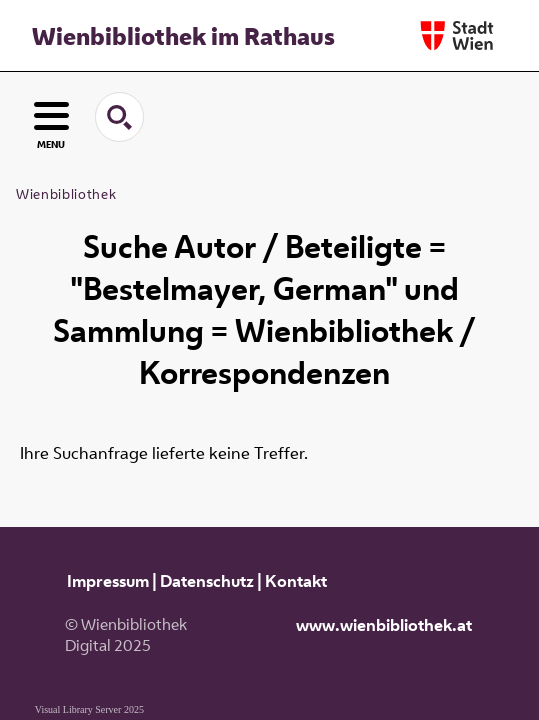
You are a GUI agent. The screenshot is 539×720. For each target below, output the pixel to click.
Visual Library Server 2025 (89, 709)
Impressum (108, 581)
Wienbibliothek (66, 194)
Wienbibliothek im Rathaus (183, 36)
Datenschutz (207, 581)
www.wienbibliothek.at (384, 625)
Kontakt (296, 581)
